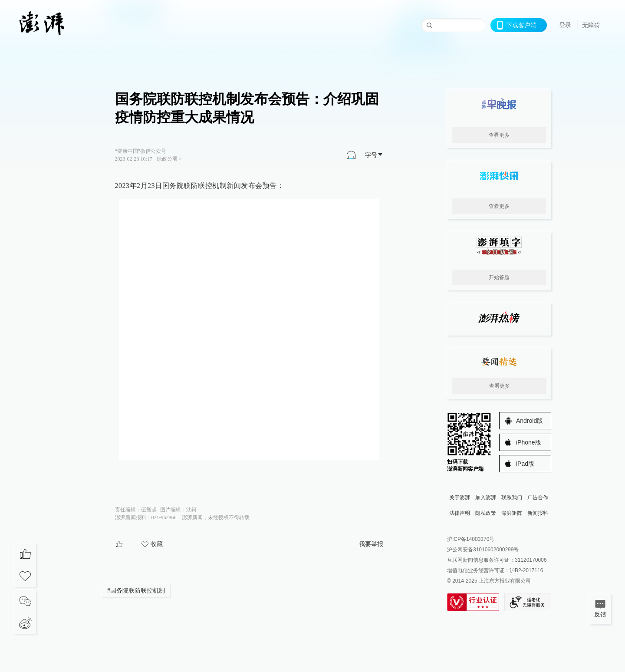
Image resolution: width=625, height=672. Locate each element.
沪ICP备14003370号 (471, 539)
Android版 (530, 421)
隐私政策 (486, 513)
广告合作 (538, 497)
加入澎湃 (486, 497)
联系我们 (512, 497)
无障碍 (591, 25)
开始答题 (499, 277)
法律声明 (460, 513)
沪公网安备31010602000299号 (483, 550)
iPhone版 (529, 442)
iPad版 (525, 464)
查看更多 (499, 135)
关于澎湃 (460, 497)
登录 (565, 25)
